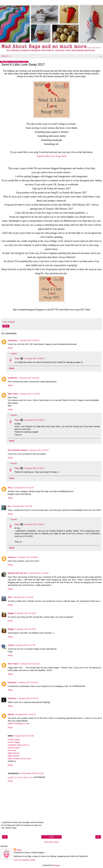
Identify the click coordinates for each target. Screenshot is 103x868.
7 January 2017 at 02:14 (28, 682)
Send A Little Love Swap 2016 (51, 156)
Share (6, 326)
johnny (11, 714)
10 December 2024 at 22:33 (32, 773)
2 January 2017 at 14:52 (29, 394)
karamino (12, 698)
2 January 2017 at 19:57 (38, 450)
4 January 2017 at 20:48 (23, 597)
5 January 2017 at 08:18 (34, 420)
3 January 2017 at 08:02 (27, 557)
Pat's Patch (13, 664)
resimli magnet (14, 742)
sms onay (12, 750)
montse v (12, 557)
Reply (10, 348)
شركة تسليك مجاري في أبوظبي (20, 777)
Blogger (57, 865)
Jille (10, 597)
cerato (11, 645)
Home (51, 837)
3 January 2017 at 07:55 (22, 506)
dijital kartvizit (14, 753)
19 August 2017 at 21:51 (25, 714)
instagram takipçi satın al (18, 745)
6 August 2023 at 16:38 (24, 736)
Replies (14, 354)
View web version (51, 842)
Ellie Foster (13, 394)
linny (10, 488)
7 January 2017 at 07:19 (28, 698)
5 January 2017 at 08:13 (34, 468)
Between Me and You (17, 573)
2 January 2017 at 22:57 (24, 488)
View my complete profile (24, 860)
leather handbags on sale (19, 724)
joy (9, 506)
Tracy (17, 358)
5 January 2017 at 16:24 (26, 613)
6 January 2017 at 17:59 (25, 645)
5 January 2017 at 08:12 (34, 524)
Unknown (12, 682)
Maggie (11, 613)
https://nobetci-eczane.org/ (19, 759)
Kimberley (13, 340)
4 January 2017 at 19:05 (38, 573)
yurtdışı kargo (14, 740)
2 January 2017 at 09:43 (29, 340)
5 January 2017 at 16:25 (26, 629)
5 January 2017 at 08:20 (34, 358)
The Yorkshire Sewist (17, 450)
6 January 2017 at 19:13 (29, 664)
